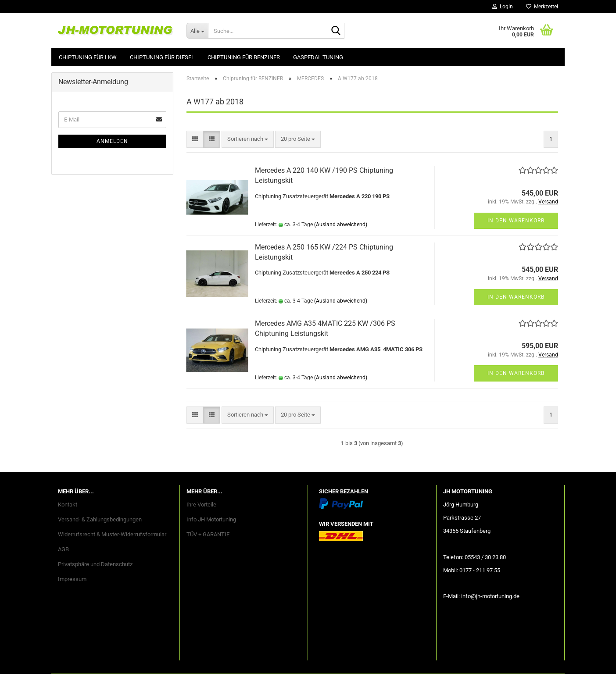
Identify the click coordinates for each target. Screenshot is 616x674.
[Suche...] (197, 31)
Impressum (72, 579)
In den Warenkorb (516, 221)
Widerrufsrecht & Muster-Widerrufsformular (112, 534)
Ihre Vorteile (201, 505)
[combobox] (248, 139)
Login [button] (503, 7)
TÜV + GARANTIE (208, 534)
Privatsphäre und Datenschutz (95, 564)
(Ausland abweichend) (341, 225)
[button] (195, 139)
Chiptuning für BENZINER (244, 57)
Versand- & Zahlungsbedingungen (100, 519)
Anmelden (112, 141)
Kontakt (68, 505)
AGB (63, 549)
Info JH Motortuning (211, 519)
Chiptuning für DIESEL (162, 57)
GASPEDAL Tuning (318, 57)
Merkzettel (542, 7)
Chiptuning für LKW (88, 57)
